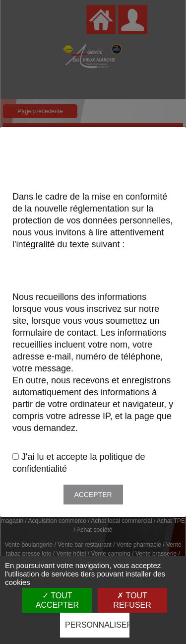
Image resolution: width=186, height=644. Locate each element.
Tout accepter (57, 600)
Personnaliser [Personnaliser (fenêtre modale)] (97, 625)
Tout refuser (132, 600)
